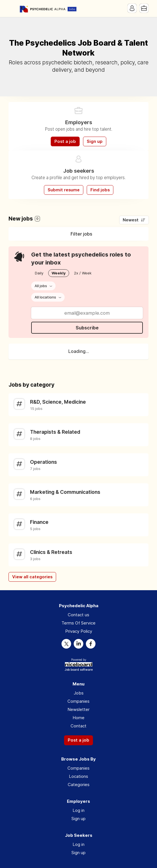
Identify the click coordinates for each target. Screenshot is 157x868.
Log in (78, 810)
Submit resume (64, 190)
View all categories (32, 577)
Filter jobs (81, 234)
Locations (78, 776)
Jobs (79, 693)
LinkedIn (78, 644)
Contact (78, 726)
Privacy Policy (79, 631)
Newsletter (78, 709)
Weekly (59, 273)
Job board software (79, 670)
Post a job (65, 141)
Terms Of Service (78, 623)
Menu (13, 9)
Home (78, 718)
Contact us (78, 615)
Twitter (66, 644)
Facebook (91, 644)
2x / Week (83, 273)
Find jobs (100, 190)
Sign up (95, 141)
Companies (78, 701)
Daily (39, 273)
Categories (79, 785)
